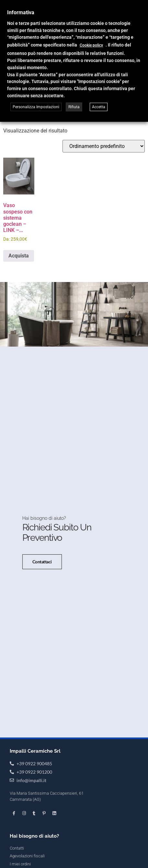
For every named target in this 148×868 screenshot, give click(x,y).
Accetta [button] (99, 107)
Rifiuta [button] (74, 107)
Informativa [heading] (21, 12)
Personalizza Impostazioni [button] (36, 107)
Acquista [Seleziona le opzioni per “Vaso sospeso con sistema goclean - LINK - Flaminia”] (19, 256)
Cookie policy (91, 45)
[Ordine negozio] (104, 146)
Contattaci (42, 561)
